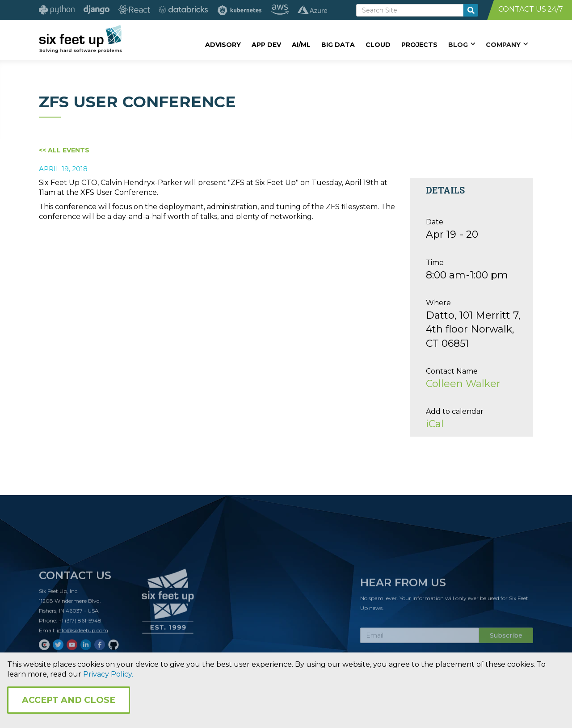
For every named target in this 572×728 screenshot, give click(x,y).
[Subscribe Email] (420, 638)
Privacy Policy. (108, 674)
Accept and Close (69, 700)
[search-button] (471, 10)
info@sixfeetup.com (82, 633)
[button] (462, 44)
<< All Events (64, 150)
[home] (80, 39)
